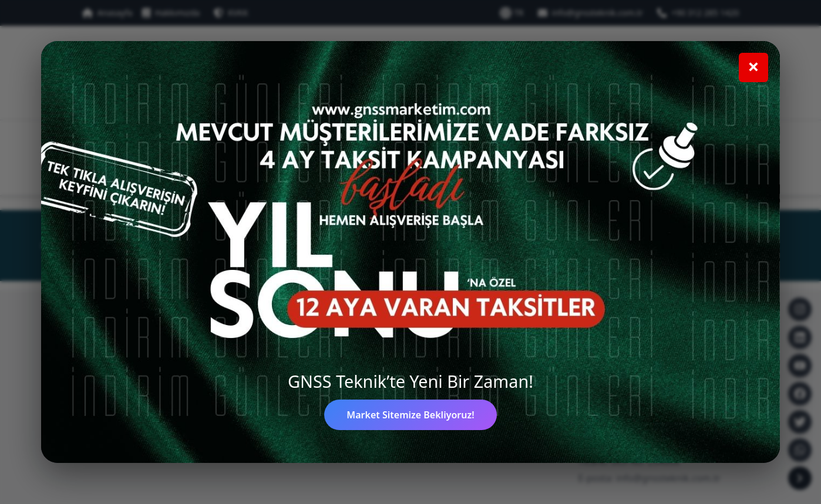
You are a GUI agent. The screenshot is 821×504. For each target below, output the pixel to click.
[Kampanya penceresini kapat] (753, 67)
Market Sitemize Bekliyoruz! (410, 415)
